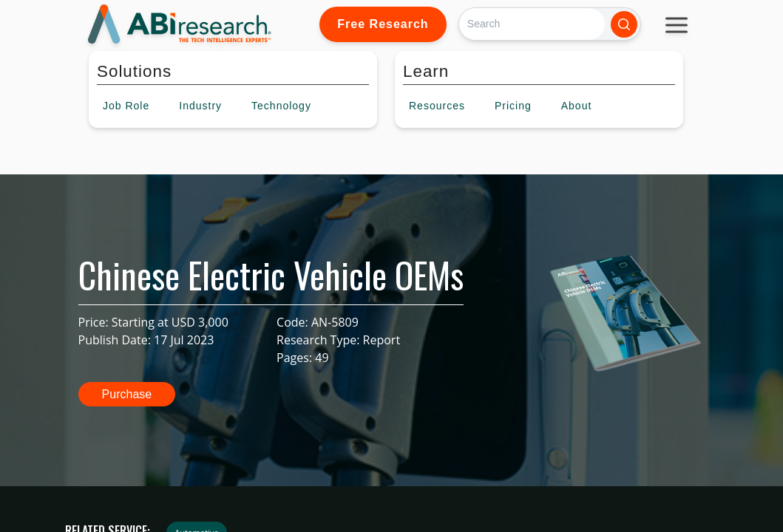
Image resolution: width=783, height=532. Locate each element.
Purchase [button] (127, 394)
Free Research (383, 24)
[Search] (532, 24)
